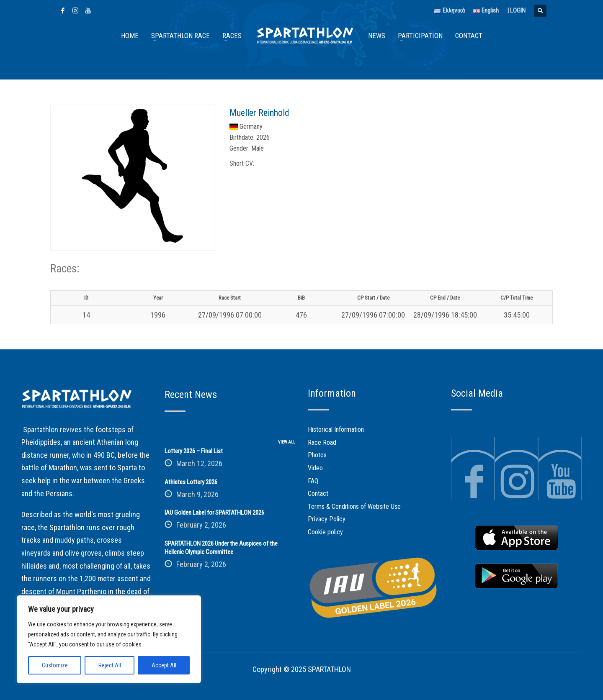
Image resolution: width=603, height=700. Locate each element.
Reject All (110, 665)
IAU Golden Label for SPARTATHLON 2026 (214, 513)
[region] (109, 639)
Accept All (164, 665)
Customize (55, 665)
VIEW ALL (287, 442)
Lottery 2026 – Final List (194, 451)
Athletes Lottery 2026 (191, 482)
